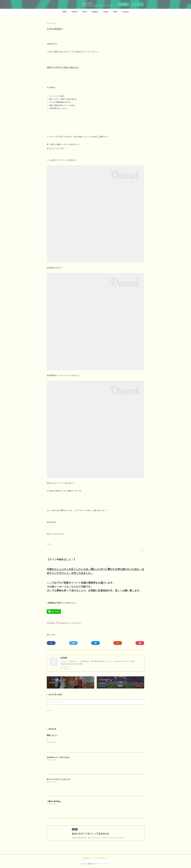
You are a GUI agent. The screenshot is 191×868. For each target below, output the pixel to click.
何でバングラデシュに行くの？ (59, 779)
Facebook (126, 12)
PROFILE (75, 12)
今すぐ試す (123, 4)
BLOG (85, 12)
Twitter (115, 12)
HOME (64, 12)
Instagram (95, 12)
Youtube (106, 12)
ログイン (137, 4)
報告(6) (49, 544)
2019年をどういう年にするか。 (59, 757)
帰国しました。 (53, 735)
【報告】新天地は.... (55, 801)
